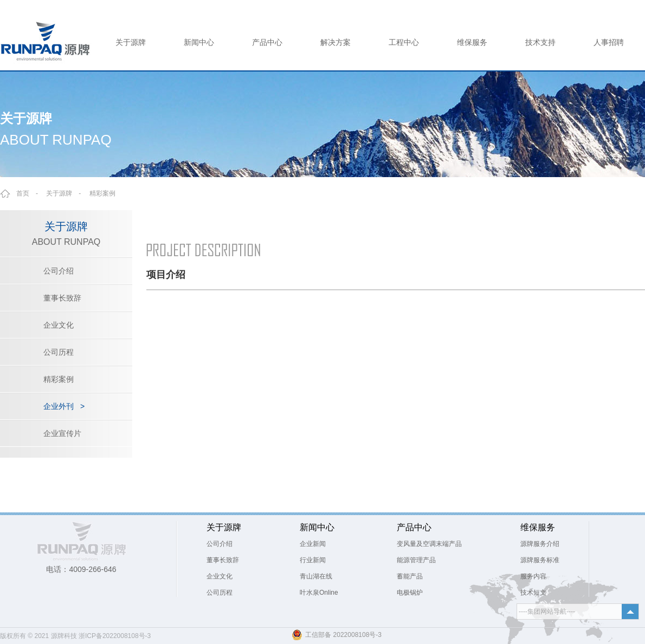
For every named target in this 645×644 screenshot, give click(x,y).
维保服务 (472, 42)
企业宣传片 (62, 433)
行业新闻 (313, 560)
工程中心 (404, 42)
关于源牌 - (67, 193)
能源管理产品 (416, 560)
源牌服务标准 (540, 560)
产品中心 (267, 42)
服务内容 (533, 576)
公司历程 (59, 352)
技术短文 (533, 593)
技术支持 (540, 42)
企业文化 (59, 325)
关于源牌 (131, 42)
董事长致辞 (62, 298)
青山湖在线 (316, 576)
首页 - (30, 193)
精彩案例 (102, 193)
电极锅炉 (410, 593)
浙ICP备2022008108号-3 (115, 636)
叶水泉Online (319, 593)
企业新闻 (313, 544)
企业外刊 (64, 406)
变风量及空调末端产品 (429, 544)
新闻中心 (199, 42)
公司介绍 (59, 271)
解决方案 (336, 42)
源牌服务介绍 (540, 544)
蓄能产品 (410, 576)
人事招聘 (609, 42)
